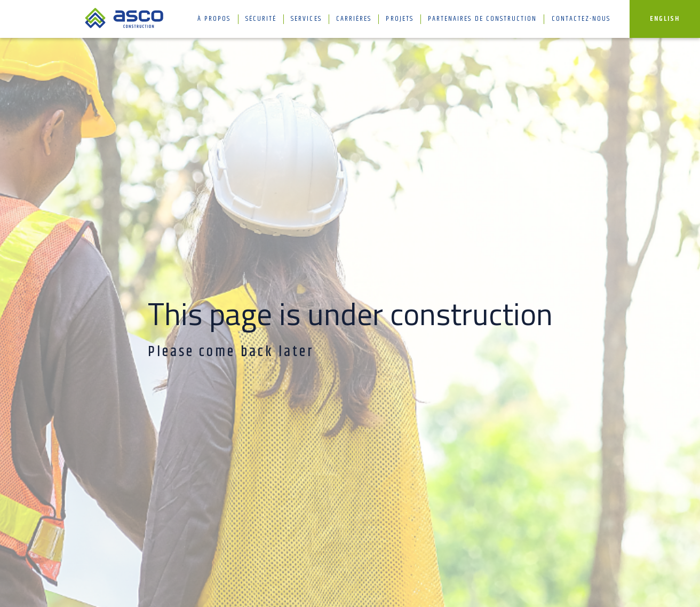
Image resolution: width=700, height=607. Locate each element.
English (665, 19)
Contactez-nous (581, 19)
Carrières (354, 19)
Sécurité (261, 19)
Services (306, 19)
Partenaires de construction (482, 19)
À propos (214, 19)
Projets (399, 19)
